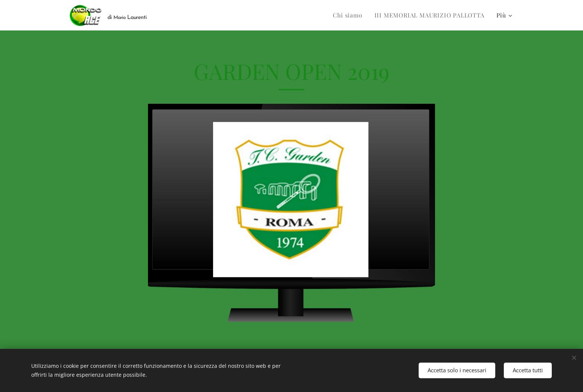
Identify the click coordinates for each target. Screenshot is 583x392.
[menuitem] (350, 15)
